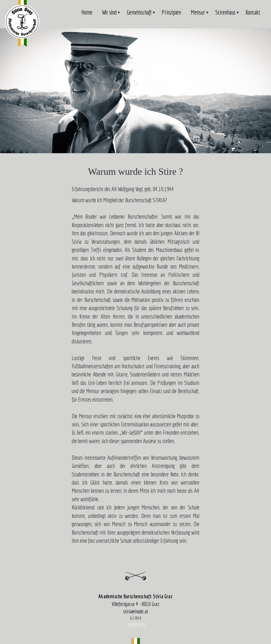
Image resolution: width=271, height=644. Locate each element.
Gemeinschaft (139, 15)
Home (87, 12)
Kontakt (253, 12)
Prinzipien (171, 12)
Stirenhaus (226, 15)
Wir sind (109, 15)
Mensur (198, 15)
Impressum (136, 624)
